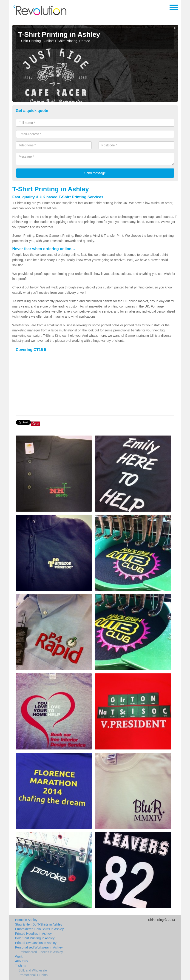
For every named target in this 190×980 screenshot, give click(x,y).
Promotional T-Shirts (33, 975)
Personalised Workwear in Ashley (39, 947)
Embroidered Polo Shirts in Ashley (40, 929)
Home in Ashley (26, 920)
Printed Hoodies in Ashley (34, 934)
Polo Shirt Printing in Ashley (35, 938)
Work (19, 957)
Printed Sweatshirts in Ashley (36, 943)
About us (21, 961)
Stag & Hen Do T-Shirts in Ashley (39, 924)
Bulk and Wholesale (33, 970)
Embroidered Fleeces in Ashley (41, 952)
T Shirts (21, 966)
